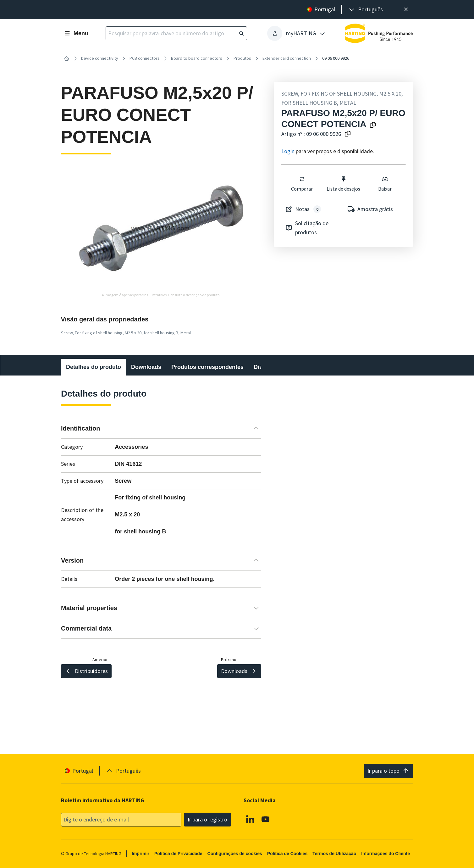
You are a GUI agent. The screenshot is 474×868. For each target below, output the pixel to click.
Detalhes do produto (94, 367)
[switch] (302, 179)
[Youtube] (266, 819)
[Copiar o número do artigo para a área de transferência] (348, 134)
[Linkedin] (250, 819)
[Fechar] (406, 10)
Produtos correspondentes (207, 367)
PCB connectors (145, 58)
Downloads (146, 367)
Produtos (242, 58)
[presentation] (365, 10)
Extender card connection (287, 58)
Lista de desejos (343, 184)
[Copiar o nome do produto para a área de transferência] (373, 125)
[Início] (67, 58)
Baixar (385, 184)
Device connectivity (100, 58)
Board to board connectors (197, 58)
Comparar (302, 184)
